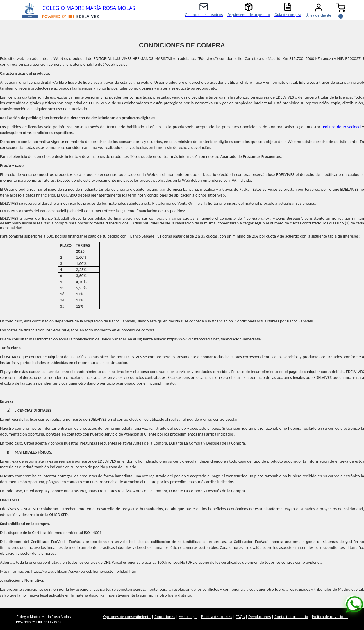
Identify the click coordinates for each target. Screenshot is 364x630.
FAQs (240, 617)
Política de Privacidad (343, 127)
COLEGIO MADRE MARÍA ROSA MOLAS (89, 8)
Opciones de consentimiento (127, 617)
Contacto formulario (291, 617)
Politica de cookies (217, 617)
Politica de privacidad (330, 617)
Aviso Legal (188, 617)
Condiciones (165, 617)
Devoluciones (259, 617)
